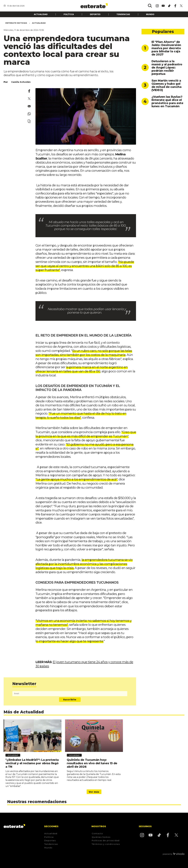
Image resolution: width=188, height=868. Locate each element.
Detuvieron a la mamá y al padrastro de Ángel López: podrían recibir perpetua (167, 68)
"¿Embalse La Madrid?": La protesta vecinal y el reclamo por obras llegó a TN (32, 763)
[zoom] (86, 116)
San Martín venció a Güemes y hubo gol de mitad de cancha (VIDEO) (167, 85)
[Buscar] (150, 6)
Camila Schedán (21, 82)
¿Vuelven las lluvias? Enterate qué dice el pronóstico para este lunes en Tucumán (167, 101)
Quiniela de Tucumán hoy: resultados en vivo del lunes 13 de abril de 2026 (92, 763)
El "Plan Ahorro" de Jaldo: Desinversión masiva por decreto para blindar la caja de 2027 (166, 48)
